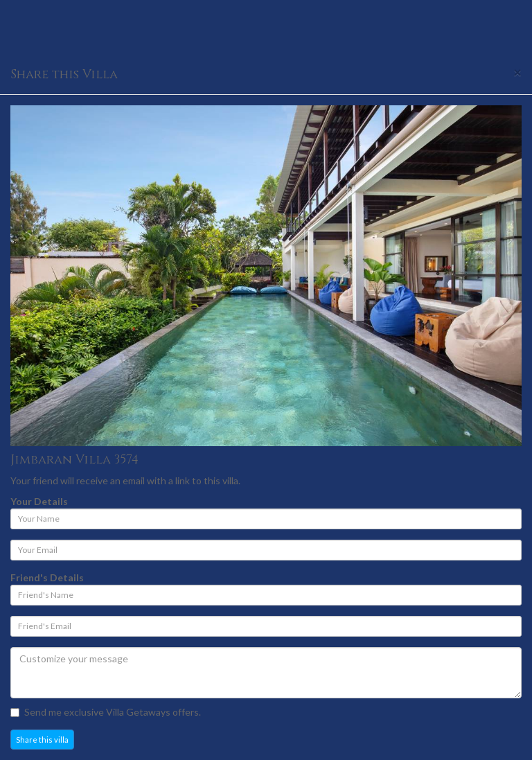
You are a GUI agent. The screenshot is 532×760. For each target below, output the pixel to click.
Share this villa (42, 740)
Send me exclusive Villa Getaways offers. (106, 712)
